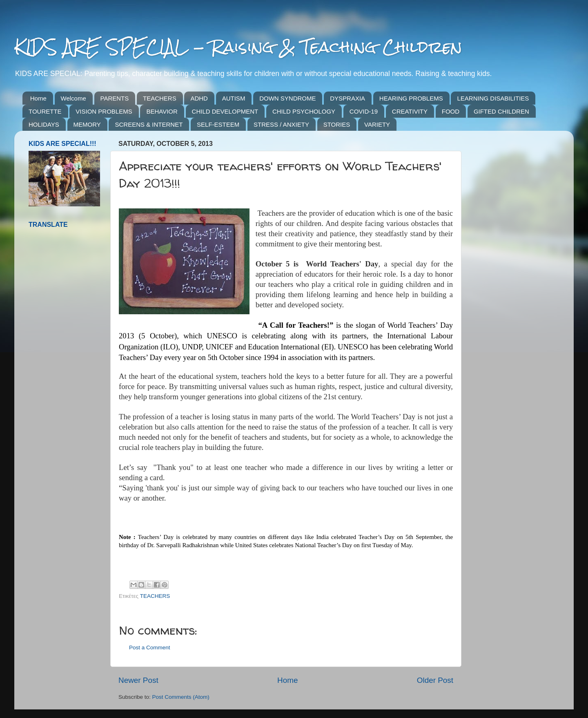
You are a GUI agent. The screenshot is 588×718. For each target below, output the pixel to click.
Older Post (435, 680)
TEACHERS (160, 98)
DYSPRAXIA (347, 98)
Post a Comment (150, 648)
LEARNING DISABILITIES (493, 98)
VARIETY (377, 124)
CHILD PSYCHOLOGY (304, 111)
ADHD (199, 98)
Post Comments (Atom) (181, 697)
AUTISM (234, 98)
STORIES (337, 124)
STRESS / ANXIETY (281, 124)
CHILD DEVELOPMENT (225, 111)
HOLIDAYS (44, 124)
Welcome (73, 98)
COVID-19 (364, 111)
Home (38, 98)
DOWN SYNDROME (287, 98)
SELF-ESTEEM (218, 124)
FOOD (451, 111)
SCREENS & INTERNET (149, 124)
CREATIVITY (410, 111)
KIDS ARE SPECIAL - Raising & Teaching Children (238, 47)
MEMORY (87, 124)
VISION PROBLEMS (104, 111)
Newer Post (138, 680)
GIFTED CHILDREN (501, 111)
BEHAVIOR (162, 111)
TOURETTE (45, 111)
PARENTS (115, 98)
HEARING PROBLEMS (411, 98)
